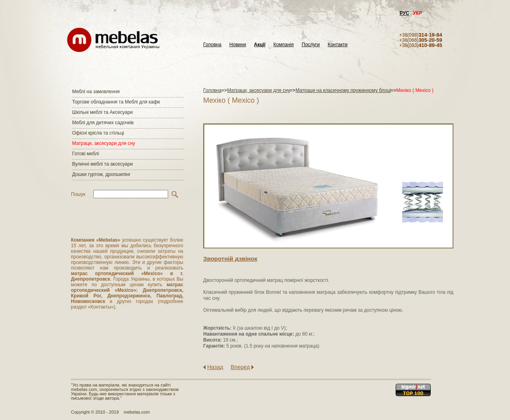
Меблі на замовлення (96, 92)
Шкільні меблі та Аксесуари (102, 112)
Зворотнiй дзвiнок (230, 259)
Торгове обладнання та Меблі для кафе (116, 102)
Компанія (283, 45)
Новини (238, 45)
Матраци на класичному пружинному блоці (343, 90)
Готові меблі (85, 154)
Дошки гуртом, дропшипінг (101, 174)
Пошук (78, 194)
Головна (212, 45)
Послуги (311, 45)
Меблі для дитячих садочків (103, 123)
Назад (215, 367)
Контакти (337, 45)
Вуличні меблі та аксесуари (102, 164)
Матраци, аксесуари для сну (104, 143)
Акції (260, 45)
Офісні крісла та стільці (98, 133)
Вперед (240, 367)
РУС (404, 13)
